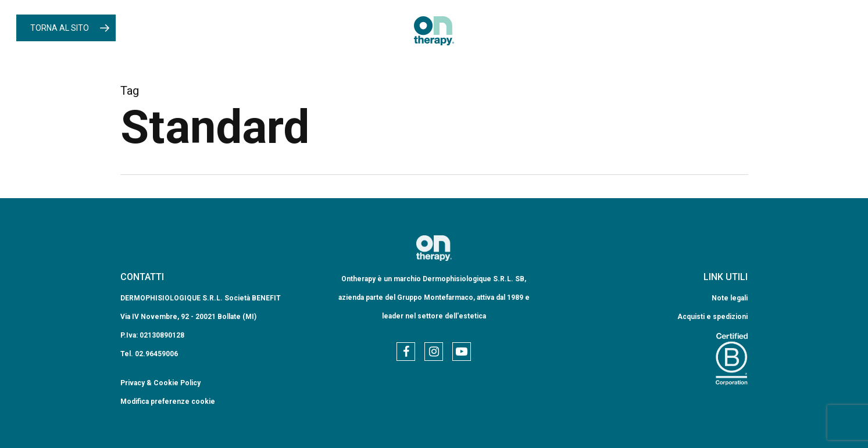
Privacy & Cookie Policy (160, 383)
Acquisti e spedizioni (712, 317)
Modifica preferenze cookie (168, 402)
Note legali (730, 298)
